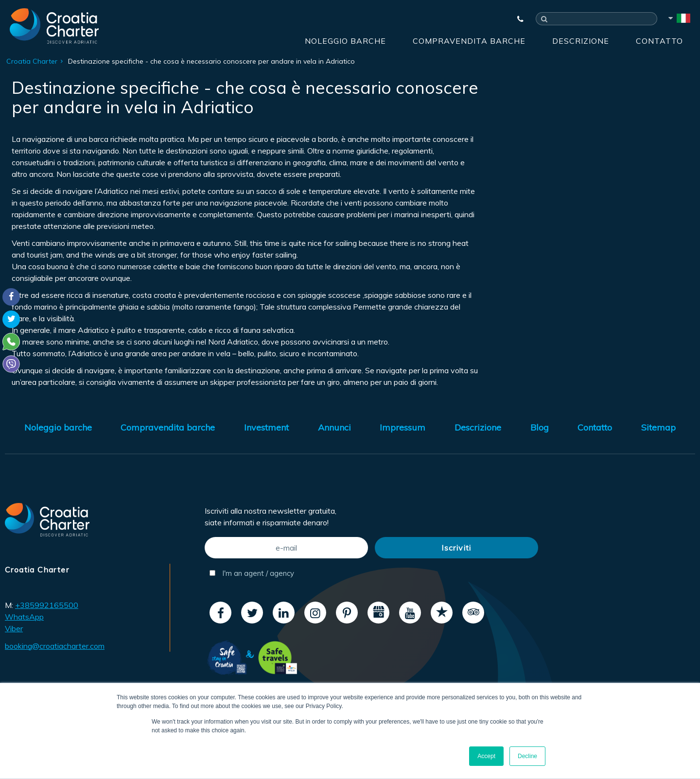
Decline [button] (527, 756)
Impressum (402, 427)
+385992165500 (47, 605)
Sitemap (658, 427)
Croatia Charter (32, 61)
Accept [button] (486, 756)
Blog (540, 427)
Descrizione (581, 41)
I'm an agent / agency (252, 573)
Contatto (659, 41)
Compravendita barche (469, 41)
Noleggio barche (345, 41)
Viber (14, 628)
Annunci (334, 427)
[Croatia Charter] (54, 26)
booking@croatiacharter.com (55, 646)
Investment (266, 427)
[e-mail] (286, 548)
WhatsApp (24, 617)
